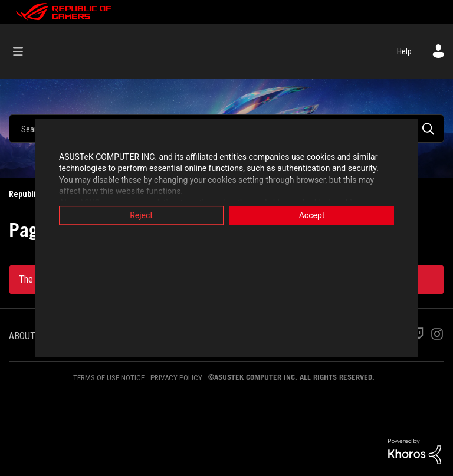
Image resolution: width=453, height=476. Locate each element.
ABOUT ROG (31, 336)
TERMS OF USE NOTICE (109, 378)
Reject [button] (141, 215)
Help (404, 51)
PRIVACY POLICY (176, 378)
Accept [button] (312, 215)
